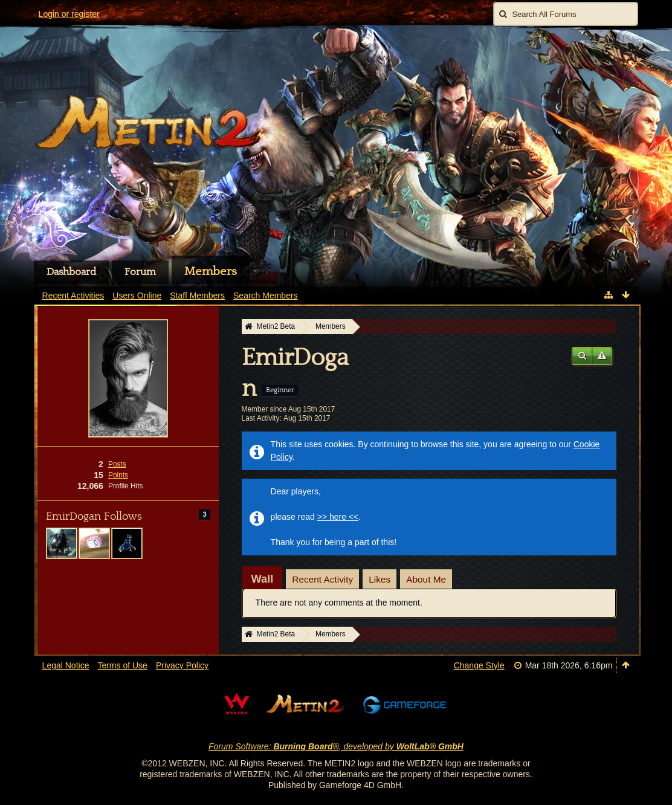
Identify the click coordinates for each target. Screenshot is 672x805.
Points (118, 475)
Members (211, 271)
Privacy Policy (182, 665)
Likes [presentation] (380, 579)
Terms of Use (122, 665)
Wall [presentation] (263, 579)
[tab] (263, 579)
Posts (117, 464)
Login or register (69, 14)
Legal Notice (66, 665)
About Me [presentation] (426, 579)
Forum (140, 272)
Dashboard (71, 272)
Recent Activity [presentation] (322, 579)
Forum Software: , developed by (336, 746)
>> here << (338, 517)
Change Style (479, 665)
